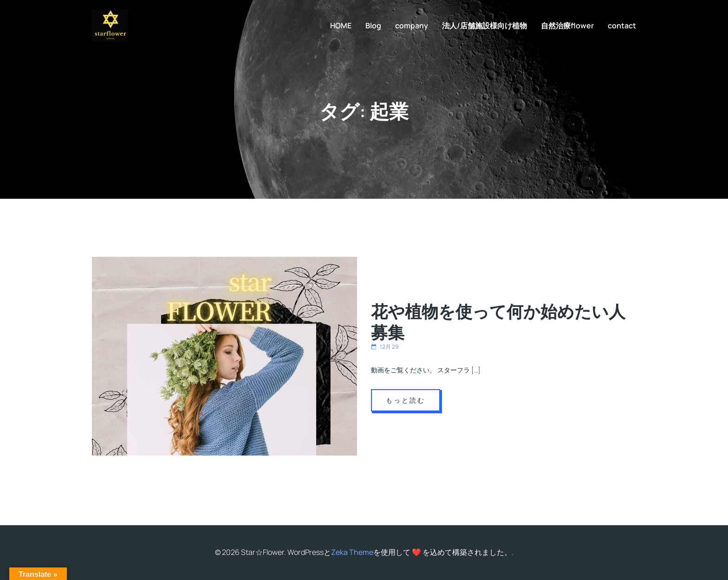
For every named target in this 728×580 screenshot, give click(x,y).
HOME (341, 26)
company (412, 26)
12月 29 (385, 347)
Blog (373, 26)
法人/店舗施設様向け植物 (484, 26)
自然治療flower (567, 26)
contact (622, 26)
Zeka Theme (352, 552)
